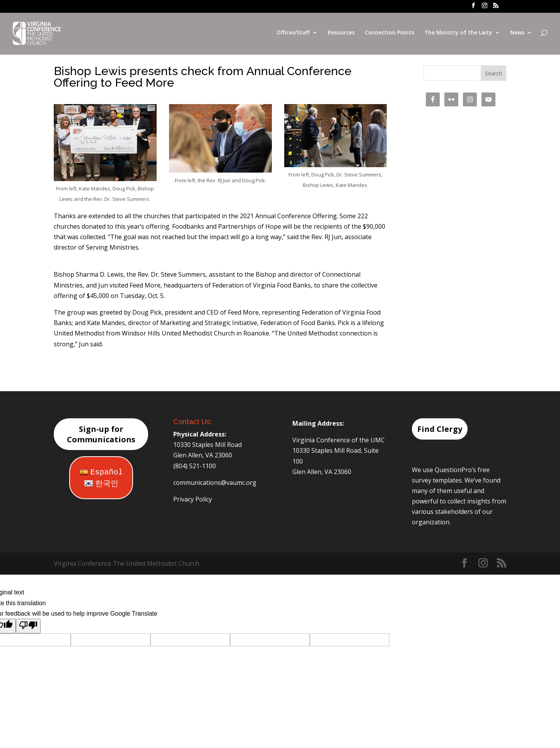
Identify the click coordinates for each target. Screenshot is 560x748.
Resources (341, 34)
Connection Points (389, 34)
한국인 (101, 484)
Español (101, 472)
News (517, 34)
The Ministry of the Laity (458, 34)
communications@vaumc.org (215, 483)
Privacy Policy (193, 499)
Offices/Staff (293, 34)
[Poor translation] (28, 626)
